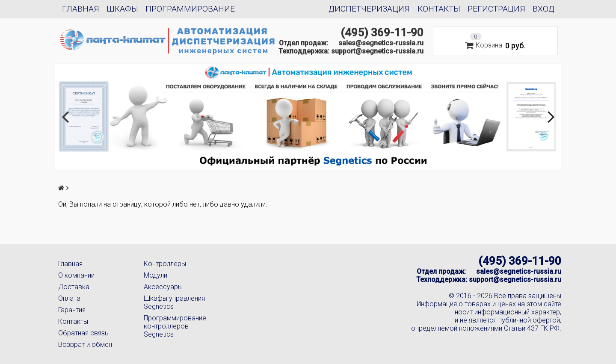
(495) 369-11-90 (382, 33)
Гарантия (72, 310)
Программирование (190, 9)
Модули (155, 275)
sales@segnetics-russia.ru (381, 43)
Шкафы (122, 9)
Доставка (74, 287)
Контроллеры (165, 264)
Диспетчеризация (369, 9)
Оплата (69, 298)
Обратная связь (83, 333)
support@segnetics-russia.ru (377, 51)
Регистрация (496, 9)
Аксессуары (163, 287)
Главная (81, 9)
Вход (543, 9)
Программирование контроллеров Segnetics (175, 326)
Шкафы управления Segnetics (174, 302)
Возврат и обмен (85, 345)
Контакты (439, 9)
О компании (76, 275)
